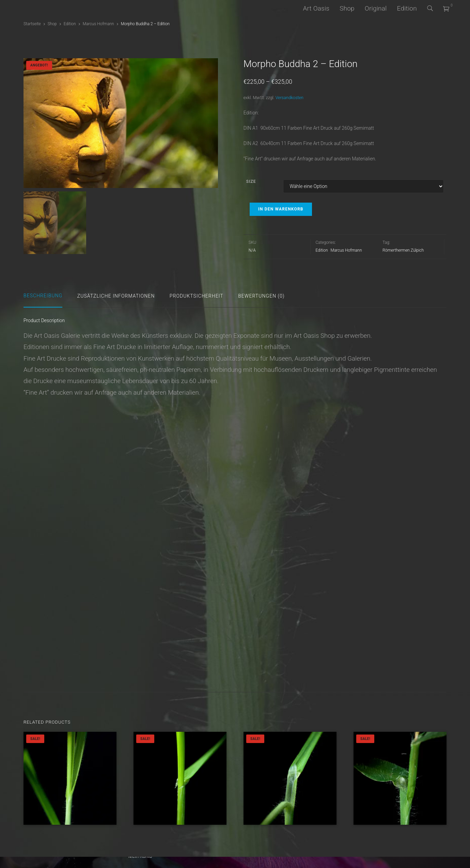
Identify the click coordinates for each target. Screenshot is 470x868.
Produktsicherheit (197, 296)
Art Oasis (316, 8)
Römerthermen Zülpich (403, 250)
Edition (407, 8)
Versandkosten (289, 98)
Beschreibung (43, 296)
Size (251, 182)
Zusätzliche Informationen (116, 296)
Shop (347, 8)
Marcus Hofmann (98, 24)
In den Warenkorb (281, 209)
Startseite (32, 24)
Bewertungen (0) (261, 296)
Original (376, 8)
